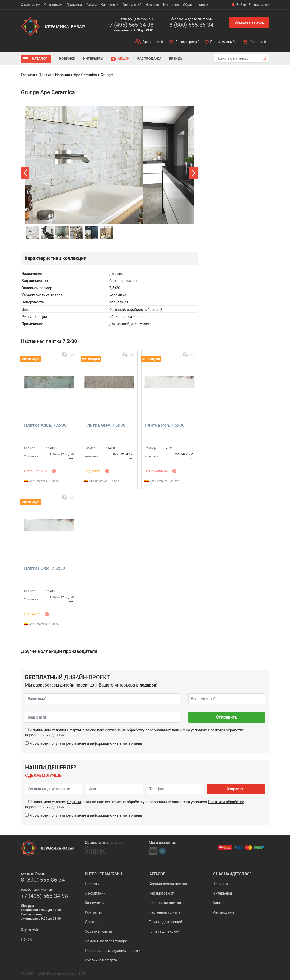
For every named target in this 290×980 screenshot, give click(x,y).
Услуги (91, 5)
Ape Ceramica (85, 75)
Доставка (74, 5)
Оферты (74, 730)
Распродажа (149, 59)
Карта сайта (31, 930)
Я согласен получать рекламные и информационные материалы (86, 743)
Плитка (45, 75)
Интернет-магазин (103, 874)
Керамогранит (161, 893)
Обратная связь (196, 5)
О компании (31, 5)
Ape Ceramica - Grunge (41, 481)
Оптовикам (53, 5)
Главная (28, 75)
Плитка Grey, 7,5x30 (105, 425)
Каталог (40, 59)
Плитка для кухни (164, 931)
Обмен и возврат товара (106, 941)
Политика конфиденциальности (113, 951)
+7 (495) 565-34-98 (130, 25)
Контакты (171, 5)
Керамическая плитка (168, 884)
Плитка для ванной (165, 922)
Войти (241, 5)
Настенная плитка (165, 912)
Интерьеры (93, 59)
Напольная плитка (165, 903)
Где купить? (132, 5)
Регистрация (259, 5)
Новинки (67, 59)
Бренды (176, 59)
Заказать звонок (249, 22)
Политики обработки (226, 730)
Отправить (226, 717)
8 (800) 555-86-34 (191, 25)
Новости (152, 5)
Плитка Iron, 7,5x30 (165, 425)
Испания (63, 75)
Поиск (26, 939)
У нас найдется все (232, 874)
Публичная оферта (101, 960)
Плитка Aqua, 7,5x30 (45, 425)
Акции (124, 59)
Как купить (110, 5)
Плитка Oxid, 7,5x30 (45, 568)
